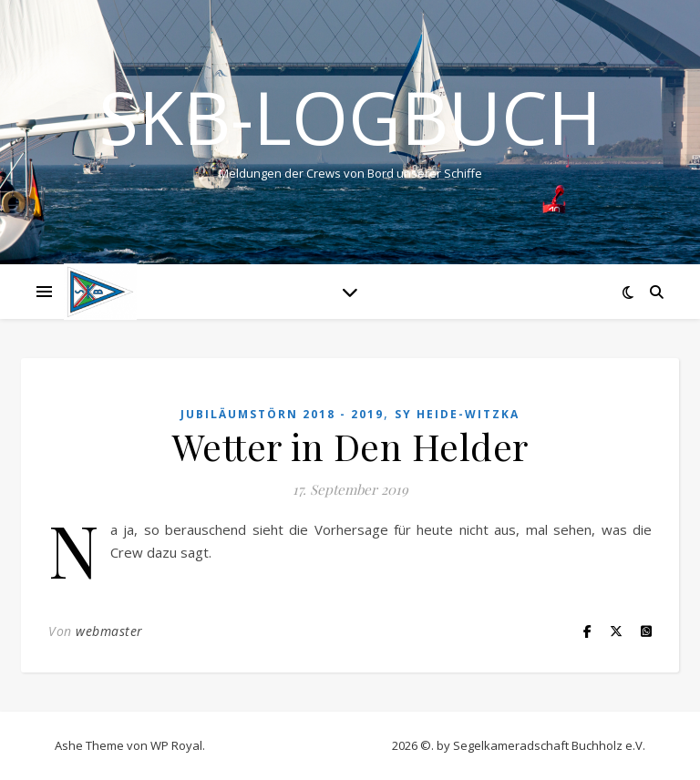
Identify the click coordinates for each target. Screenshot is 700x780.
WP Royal (176, 745)
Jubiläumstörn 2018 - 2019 (282, 414)
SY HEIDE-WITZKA (457, 414)
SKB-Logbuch (350, 117)
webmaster (109, 631)
